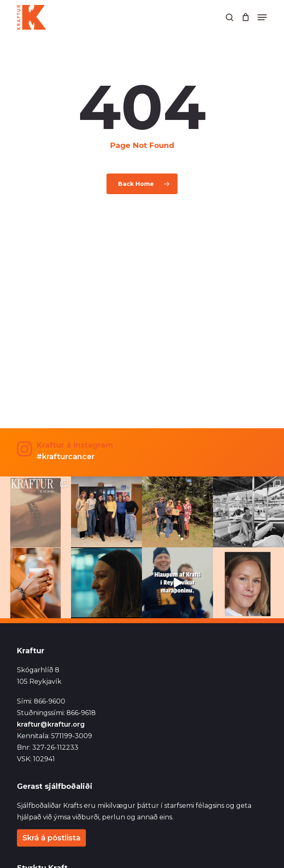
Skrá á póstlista (51, 838)
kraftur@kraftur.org (51, 724)
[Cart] (245, 17)
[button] (262, 17)
